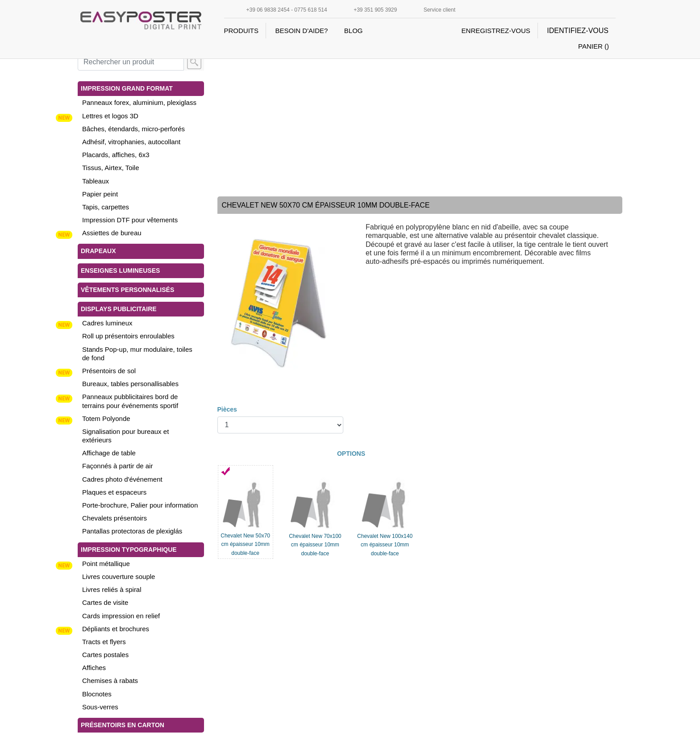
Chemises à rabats (110, 681)
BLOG (354, 31)
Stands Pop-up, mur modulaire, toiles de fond (137, 354)
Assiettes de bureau (112, 233)
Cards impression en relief (121, 616)
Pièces (227, 409)
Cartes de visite (105, 602)
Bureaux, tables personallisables (130, 384)
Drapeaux (98, 251)
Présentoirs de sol (109, 371)
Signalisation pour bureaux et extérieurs (125, 436)
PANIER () (594, 46)
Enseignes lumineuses (120, 271)
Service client (440, 10)
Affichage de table (109, 453)
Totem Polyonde (106, 418)
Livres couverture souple (119, 577)
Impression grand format (127, 88)
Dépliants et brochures (116, 629)
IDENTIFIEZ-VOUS (578, 31)
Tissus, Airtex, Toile (111, 168)
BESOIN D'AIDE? (301, 31)
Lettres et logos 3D (110, 116)
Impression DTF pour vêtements (130, 220)
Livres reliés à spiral (112, 589)
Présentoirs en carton (123, 725)
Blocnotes (97, 694)
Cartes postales (105, 655)
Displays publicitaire (119, 309)
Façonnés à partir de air (117, 466)
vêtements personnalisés (127, 290)
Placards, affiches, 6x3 (116, 155)
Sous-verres (100, 707)
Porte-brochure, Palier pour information (140, 505)
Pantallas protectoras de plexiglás (132, 531)
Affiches (94, 668)
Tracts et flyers (104, 642)
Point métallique (106, 564)
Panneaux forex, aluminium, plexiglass (139, 102)
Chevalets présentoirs (115, 518)
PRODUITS (242, 31)
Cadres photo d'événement (122, 479)
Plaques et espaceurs (114, 492)
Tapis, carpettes (106, 207)
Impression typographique (129, 550)
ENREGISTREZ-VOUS (496, 31)
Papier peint (100, 194)
